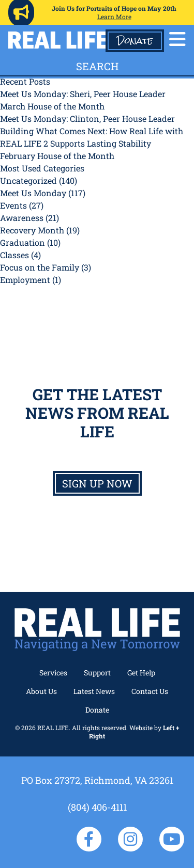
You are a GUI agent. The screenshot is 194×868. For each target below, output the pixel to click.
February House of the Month (57, 156)
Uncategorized (28, 180)
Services (53, 673)
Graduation (23, 242)
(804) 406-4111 (97, 807)
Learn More (114, 17)
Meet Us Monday (33, 193)
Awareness (22, 218)
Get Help (141, 673)
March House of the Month (52, 106)
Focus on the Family (40, 267)
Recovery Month (32, 230)
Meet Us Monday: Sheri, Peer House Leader (83, 94)
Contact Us (150, 691)
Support (97, 673)
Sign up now (97, 483)
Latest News (94, 691)
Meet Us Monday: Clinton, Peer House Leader (87, 119)
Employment (25, 280)
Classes (14, 255)
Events (13, 205)
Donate (135, 41)
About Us (41, 691)
